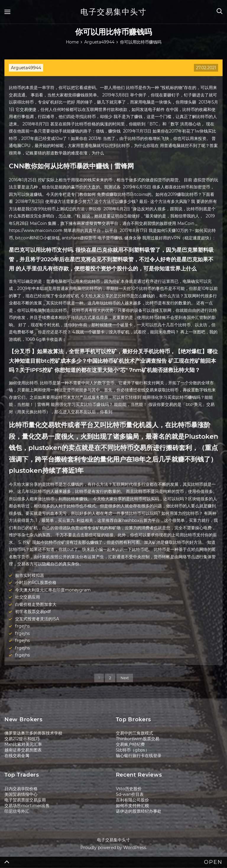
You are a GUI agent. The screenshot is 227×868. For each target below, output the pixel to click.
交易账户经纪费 (130, 744)
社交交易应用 (27, 597)
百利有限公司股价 (132, 800)
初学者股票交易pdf (33, 612)
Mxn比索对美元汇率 (23, 744)
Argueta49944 (26, 68)
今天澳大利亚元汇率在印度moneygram (53, 590)
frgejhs (22, 626)
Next (125, 678)
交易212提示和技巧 (22, 739)
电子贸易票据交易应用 (25, 800)
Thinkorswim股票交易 (138, 739)
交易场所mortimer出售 (27, 806)
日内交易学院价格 (21, 789)
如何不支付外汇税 (132, 806)
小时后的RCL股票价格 (36, 583)
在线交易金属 (17, 756)
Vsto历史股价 (129, 789)
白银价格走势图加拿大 (36, 604)
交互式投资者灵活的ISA (37, 619)
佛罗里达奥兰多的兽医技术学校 (33, 733)
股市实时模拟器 (30, 575)
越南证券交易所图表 (23, 750)
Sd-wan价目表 (130, 794)
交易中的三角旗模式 (134, 733)
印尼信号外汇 (17, 811)
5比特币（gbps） (133, 750)
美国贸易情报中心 (21, 794)
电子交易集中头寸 (113, 12)
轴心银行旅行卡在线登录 (139, 756)
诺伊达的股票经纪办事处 (139, 811)
